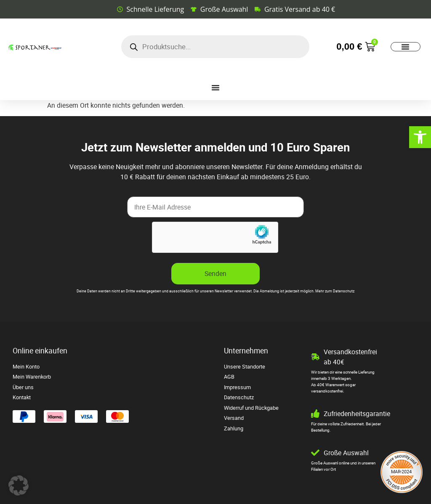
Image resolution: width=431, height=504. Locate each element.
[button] (19, 485)
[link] (420, 137)
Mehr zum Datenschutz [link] (335, 291)
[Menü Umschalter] (405, 47)
